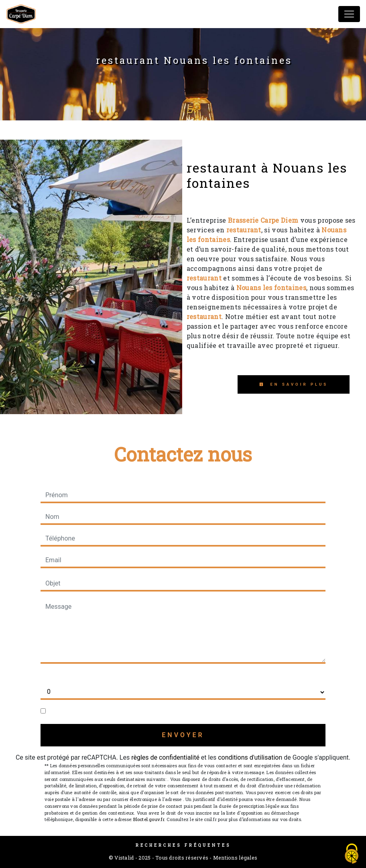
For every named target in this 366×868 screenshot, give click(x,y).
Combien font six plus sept (78, 676)
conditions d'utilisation (250, 757)
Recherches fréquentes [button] (183, 845)
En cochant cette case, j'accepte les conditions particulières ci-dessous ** (153, 711)
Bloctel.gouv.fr (148, 819)
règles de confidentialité (165, 757)
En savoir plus (294, 384)
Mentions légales (235, 858)
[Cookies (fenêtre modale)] (352, 854)
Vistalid (124, 858)
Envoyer (183, 735)
